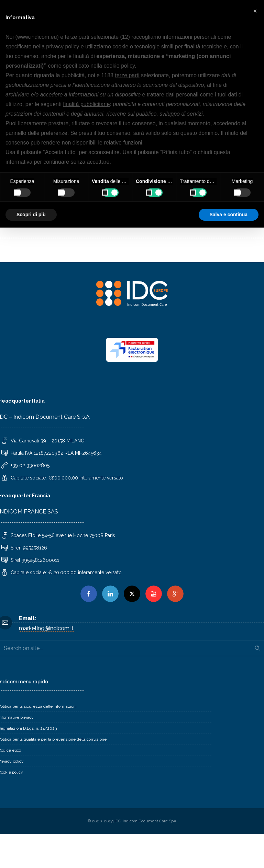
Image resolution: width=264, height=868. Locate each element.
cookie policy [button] (119, 66)
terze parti (127, 75)
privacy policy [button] (63, 47)
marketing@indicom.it (46, 628)
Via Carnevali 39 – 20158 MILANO (48, 441)
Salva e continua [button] (229, 215)
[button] (255, 11)
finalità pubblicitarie (86, 104)
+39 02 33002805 (30, 465)
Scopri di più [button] (31, 215)
